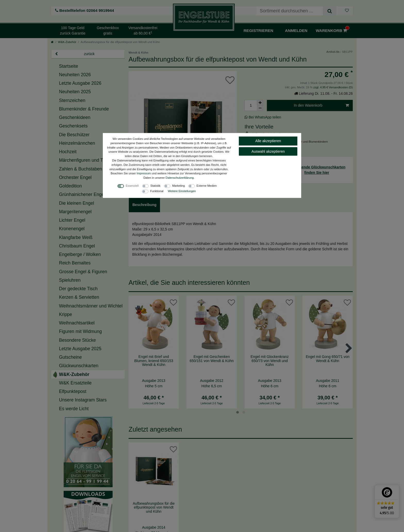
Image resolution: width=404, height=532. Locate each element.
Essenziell (132, 185)
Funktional (157, 191)
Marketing (178, 185)
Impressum (144, 173)
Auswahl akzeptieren (268, 151)
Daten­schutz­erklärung (180, 178)
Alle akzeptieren (268, 141)
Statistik (155, 185)
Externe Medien (207, 185)
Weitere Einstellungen (182, 191)
